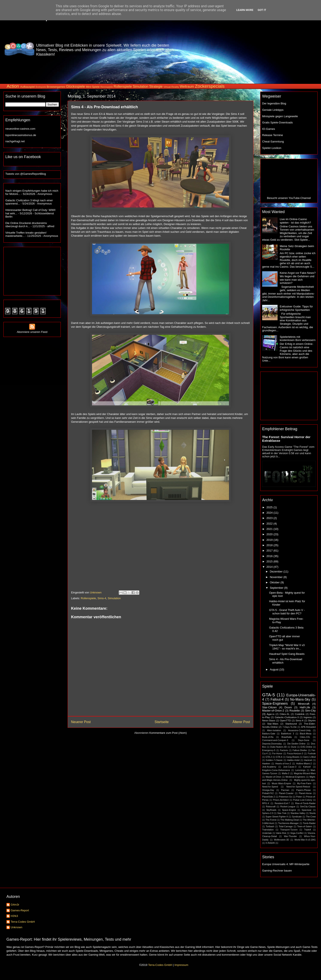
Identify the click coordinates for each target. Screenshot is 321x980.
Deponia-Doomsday (272, 744)
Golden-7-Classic (274, 760)
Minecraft (304, 704)
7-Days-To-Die (290, 727)
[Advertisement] (289, 49)
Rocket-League (288, 807)
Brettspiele (41, 87)
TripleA (308, 830)
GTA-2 (269, 757)
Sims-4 (102, 598)
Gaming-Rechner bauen (277, 871)
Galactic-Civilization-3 (287, 717)
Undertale (267, 833)
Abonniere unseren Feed (32, 330)
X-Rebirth (270, 843)
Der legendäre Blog (274, 103)
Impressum (181, 965)
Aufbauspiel (28, 87)
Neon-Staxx (269, 720)
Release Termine (273, 135)
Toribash (270, 827)
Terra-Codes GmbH (23, 922)
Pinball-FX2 (268, 793)
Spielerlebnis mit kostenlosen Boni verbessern (298, 339)
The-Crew (311, 817)
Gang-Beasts (293, 757)
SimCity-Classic (308, 807)
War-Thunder (291, 836)
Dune (294, 747)
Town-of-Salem (305, 827)
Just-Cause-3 (290, 767)
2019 (270, 540)
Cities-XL (285, 714)
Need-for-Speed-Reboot (298, 787)
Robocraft (271, 807)
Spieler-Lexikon (272, 148)
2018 (270, 545)
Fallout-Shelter (300, 750)
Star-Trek (282, 813)
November (277, 577)
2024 (270, 513)
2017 (270, 551)
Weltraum (187, 87)
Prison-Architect (281, 800)
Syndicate (297, 817)
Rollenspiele (123, 87)
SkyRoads (271, 810)
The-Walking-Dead (290, 820)
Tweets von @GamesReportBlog (26, 174)
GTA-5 (269, 695)
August (275, 669)
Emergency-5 (269, 750)
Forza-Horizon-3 (295, 754)
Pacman (285, 790)
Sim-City (310, 711)
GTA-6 (279, 757)
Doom (288, 707)
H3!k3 (14, 916)
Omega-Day (268, 790)
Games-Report (20, 910)
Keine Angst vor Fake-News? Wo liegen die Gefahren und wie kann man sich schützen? (298, 278)
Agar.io (270, 714)
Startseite (162, 722)
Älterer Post (241, 722)
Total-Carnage (286, 827)
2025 (270, 507)
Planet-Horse (305, 793)
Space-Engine (289, 810)
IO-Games (269, 129)
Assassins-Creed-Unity (299, 730)
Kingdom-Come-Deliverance (276, 770)
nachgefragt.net (15, 141)
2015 (270, 561)
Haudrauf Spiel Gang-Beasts (287, 654)
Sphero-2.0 (268, 813)
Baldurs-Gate (269, 734)
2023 (270, 518)
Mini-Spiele (93, 87)
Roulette (295, 711)
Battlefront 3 (287, 734)
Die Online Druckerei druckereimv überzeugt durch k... (26, 225)
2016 (270, 556)
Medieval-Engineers (295, 777)
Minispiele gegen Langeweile (280, 116)
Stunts (313, 813)
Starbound (291, 724)
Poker (299, 797)
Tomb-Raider (309, 823)
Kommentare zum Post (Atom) (168, 733)
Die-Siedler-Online (296, 744)
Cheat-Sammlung (273, 142)
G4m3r (15, 905)
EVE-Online (306, 747)
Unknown (16, 927)
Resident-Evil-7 (282, 803)
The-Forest (271, 820)
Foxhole (312, 754)
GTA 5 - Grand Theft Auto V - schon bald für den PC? (287, 612)
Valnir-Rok (281, 833)
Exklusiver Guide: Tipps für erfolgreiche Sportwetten (296, 308)
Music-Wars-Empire (282, 784)
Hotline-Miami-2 (304, 764)
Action (13, 86)
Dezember (277, 572)
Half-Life (305, 707)
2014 (270, 567)
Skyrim (312, 720)
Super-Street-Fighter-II (277, 817)
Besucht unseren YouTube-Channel (289, 198)
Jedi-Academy (269, 767)
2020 (270, 534)
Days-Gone (304, 740)
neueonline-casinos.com (20, 129)
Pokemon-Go (286, 797)
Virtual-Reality (171, 87)
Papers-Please (303, 790)
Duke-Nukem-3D (279, 747)
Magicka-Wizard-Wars (305, 773)
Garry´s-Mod (309, 757)
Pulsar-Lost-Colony (303, 800)
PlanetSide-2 (269, 797)
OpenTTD (285, 720)
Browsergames (56, 87)
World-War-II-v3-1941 (305, 840)
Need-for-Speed (270, 787)
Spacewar (306, 810)
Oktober (275, 582)
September (277, 588)
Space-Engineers (275, 703)
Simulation (140, 87)
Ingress (308, 717)
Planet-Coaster (286, 793)
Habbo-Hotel (293, 760)
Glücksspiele (75, 87)
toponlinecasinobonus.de (21, 135)
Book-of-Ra (268, 737)
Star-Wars (273, 724)
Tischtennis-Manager (288, 823)
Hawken (266, 764)
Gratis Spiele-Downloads (277, 122)
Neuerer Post (81, 722)
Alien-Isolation (274, 730)
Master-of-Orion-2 (273, 711)
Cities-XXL (305, 737)
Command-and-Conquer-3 (275, 740)
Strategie (156, 87)
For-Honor (277, 754)
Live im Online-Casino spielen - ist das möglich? (295, 221)
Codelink (300, 714)
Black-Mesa (306, 734)
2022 (270, 524)
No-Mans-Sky (300, 699)
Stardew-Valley (298, 813)
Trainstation (268, 830)
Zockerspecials (210, 86)
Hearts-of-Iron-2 (283, 764)
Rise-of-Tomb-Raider (305, 803)
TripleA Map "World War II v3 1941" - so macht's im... (287, 647)
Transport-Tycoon (289, 830)
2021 (270, 529)
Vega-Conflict (297, 833)
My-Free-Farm (304, 784)
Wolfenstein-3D (282, 840)
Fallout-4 (277, 699)
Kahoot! (307, 767)
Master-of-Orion (273, 777)
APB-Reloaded (308, 727)
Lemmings (300, 770)
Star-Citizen (269, 707)
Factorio (284, 750)
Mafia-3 (286, 773)
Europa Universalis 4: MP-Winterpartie (286, 864)
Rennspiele (107, 87)
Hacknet (308, 760)
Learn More (245, 10)
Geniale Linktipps (273, 110)
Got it (262, 10)
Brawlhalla (287, 737)
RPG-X (266, 803)
